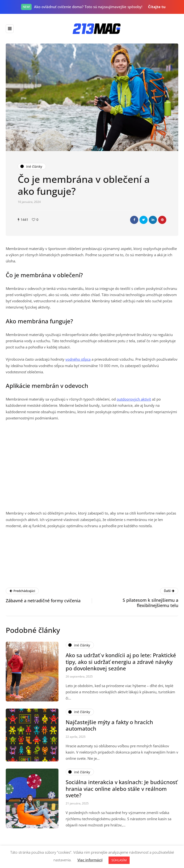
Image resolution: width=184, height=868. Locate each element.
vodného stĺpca (78, 359)
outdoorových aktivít (134, 399)
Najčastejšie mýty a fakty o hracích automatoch (109, 727)
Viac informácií (90, 860)
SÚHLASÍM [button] (119, 860)
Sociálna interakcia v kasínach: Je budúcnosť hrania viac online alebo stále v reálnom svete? (121, 791)
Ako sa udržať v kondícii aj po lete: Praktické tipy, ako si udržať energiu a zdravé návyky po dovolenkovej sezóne (121, 664)
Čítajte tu (157, 7)
